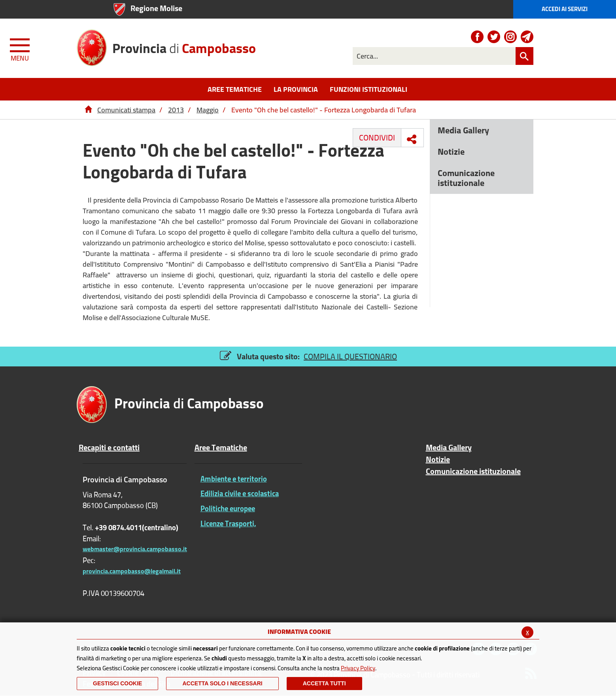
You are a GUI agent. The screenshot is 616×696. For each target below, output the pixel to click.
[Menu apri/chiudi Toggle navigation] (21, 48)
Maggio (208, 110)
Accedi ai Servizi (565, 9)
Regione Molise (156, 8)
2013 (176, 110)
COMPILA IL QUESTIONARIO (350, 356)
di (184, 45)
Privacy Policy (358, 668)
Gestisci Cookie (117, 683)
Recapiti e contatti (109, 448)
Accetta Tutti (324, 683)
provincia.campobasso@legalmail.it (132, 571)
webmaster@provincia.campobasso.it (135, 549)
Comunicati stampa (126, 110)
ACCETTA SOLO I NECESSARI (222, 683)
